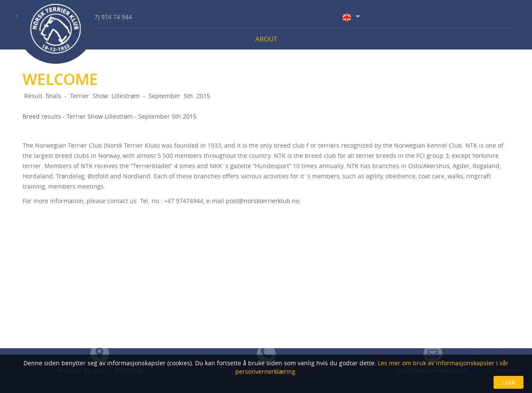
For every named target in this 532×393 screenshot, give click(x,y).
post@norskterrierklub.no (263, 201)
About (266, 39)
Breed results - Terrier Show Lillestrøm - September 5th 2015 (110, 116)
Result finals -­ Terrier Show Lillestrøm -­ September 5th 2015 (116, 96)
